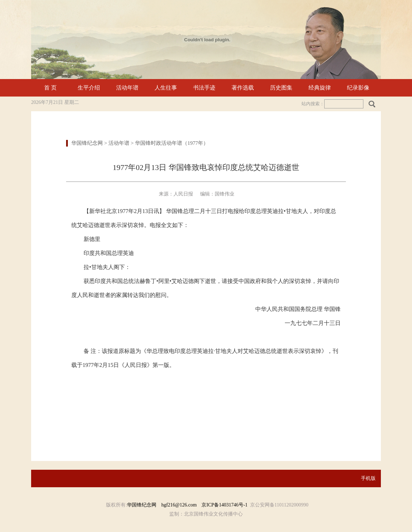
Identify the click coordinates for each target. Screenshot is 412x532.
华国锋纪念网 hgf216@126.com (164, 505)
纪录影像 (358, 88)
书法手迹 (204, 88)
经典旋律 (320, 88)
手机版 (368, 478)
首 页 (50, 88)
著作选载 (243, 88)
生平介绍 (89, 88)
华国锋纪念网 (87, 143)
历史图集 (281, 88)
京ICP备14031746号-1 (224, 505)
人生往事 (166, 88)
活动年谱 (127, 88)
